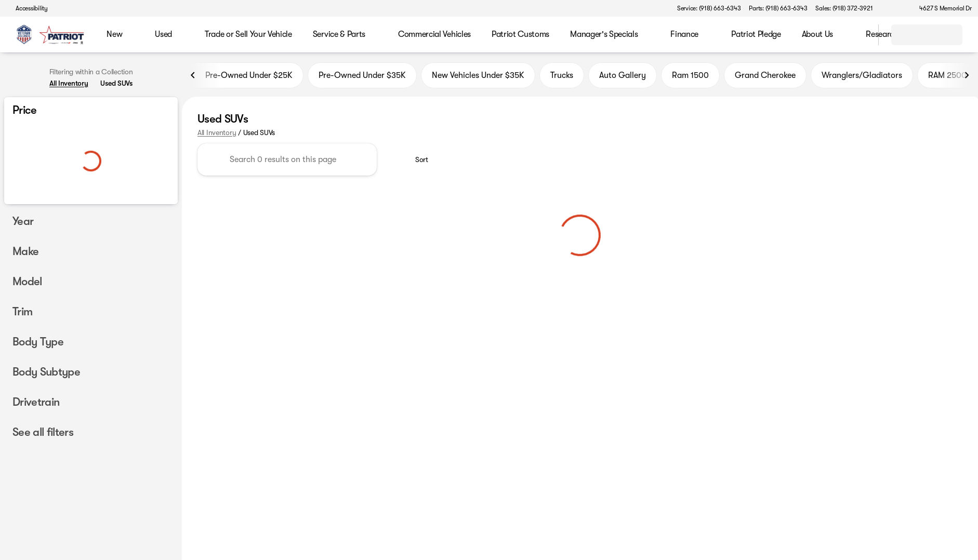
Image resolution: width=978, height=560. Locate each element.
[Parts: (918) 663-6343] (778, 8)
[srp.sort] (416, 162)
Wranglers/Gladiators (862, 77)
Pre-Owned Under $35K (362, 77)
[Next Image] (967, 77)
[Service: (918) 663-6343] (709, 8)
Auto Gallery (623, 77)
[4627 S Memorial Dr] (941, 8)
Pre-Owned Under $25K (243, 77)
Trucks (562, 77)
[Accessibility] (27, 8)
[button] (895, 8)
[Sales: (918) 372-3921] (844, 8)
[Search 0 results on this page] (287, 162)
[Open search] (857, 35)
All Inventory (217, 135)
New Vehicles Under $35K (478, 77)
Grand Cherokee (765, 77)
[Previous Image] (193, 77)
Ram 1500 (690, 77)
